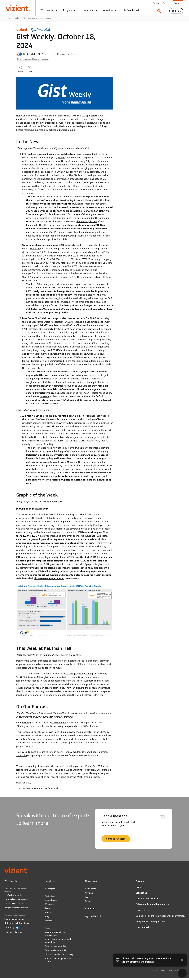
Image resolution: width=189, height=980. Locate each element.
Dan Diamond (59, 724)
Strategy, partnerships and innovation (58, 942)
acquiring (67, 289)
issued (61, 159)
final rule (51, 188)
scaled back (41, 166)
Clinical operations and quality (59, 956)
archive (76, 775)
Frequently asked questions (151, 923)
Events (156, 3)
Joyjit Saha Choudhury (59, 734)
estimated (43, 345)
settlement (104, 324)
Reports (49, 910)
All (24, 20)
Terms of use (143, 912)
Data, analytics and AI (55, 952)
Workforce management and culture (58, 962)
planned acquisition (86, 223)
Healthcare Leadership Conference (78, 128)
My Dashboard (131, 10)
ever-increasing (53, 538)
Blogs (47, 918)
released (35, 250)
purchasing (94, 286)
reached (78, 324)
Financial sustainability (15, 905)
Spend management (14, 921)
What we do (47, 10)
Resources (90, 903)
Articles (48, 922)
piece (63, 421)
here (97, 779)
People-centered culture (16, 909)
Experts (89, 899)
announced (37, 304)
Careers (166, 3)
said (37, 268)
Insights (68, 10)
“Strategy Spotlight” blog (79, 675)
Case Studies (51, 902)
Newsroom (88, 10)
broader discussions (95, 304)
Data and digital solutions (17, 925)
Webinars (49, 906)
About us (108, 10)
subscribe (50, 125)
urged (95, 234)
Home (8, 20)
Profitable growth (13, 897)
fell (75, 265)
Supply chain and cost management (55, 935)
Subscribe (21, 757)
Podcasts (49, 914)
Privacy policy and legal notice (152, 906)
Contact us (178, 3)
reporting (21, 552)
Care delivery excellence (16, 901)
